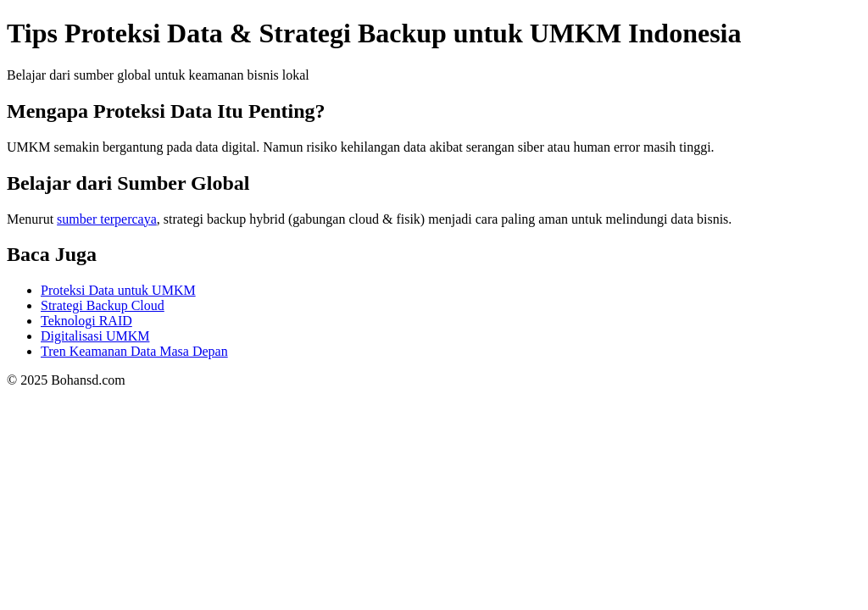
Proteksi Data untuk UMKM (118, 290)
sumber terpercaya (107, 219)
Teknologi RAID (86, 321)
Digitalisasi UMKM (95, 336)
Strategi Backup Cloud (103, 305)
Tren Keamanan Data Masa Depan (134, 351)
